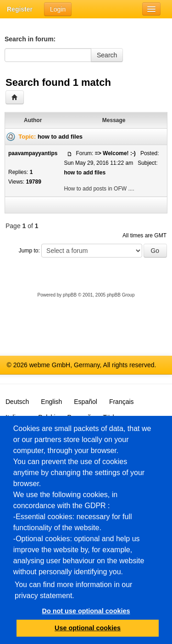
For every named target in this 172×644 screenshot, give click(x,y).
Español (86, 402)
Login (58, 9)
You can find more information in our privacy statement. (73, 590)
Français (122, 402)
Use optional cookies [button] (88, 628)
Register (20, 9)
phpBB (70, 295)
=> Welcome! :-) (115, 153)
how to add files (60, 137)
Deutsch (17, 402)
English (51, 402)
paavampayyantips (33, 153)
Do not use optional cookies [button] (86, 611)
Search (107, 55)
